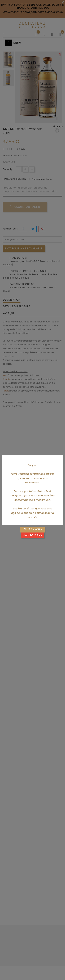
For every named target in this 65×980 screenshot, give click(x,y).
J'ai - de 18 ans (32, 535)
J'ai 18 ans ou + (32, 529)
